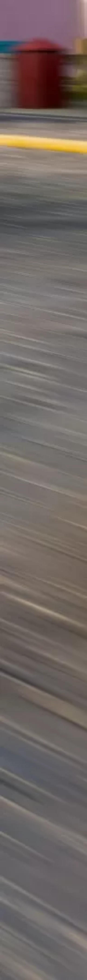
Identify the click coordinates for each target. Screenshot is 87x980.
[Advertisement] (43, 77)
